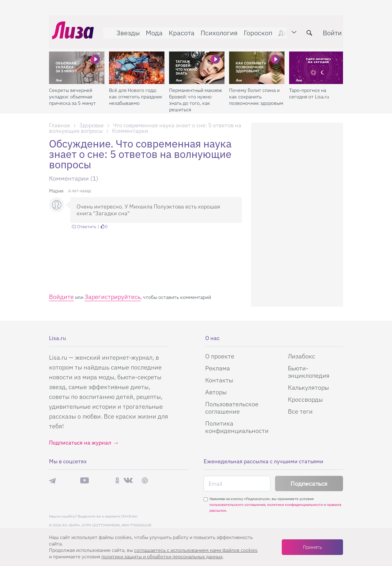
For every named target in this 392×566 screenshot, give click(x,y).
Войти (329, 30)
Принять (312, 547)
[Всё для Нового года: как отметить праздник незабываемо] (137, 62)
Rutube (102, 481)
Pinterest (145, 481)
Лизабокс (302, 356)
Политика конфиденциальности (237, 427)
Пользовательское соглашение (232, 408)
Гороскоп (255, 30)
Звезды (125, 30)
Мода (151, 30)
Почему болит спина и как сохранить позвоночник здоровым (256, 90)
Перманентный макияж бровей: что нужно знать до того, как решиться (196, 94)
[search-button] (306, 30)
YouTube (85, 480)
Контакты (219, 380)
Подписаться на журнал (80, 443)
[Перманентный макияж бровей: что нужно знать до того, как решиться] (197, 62)
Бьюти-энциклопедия (309, 372)
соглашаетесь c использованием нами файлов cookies (196, 550)
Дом (282, 30)
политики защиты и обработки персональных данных (162, 556)
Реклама (218, 368)
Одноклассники (117, 480)
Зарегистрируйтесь (113, 297)
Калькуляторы (308, 387)
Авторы (216, 392)
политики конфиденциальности (295, 505)
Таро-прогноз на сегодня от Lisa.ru (309, 87)
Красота (179, 30)
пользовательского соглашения (237, 505)
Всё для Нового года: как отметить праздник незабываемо (136, 90)
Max (68, 481)
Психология (216, 30)
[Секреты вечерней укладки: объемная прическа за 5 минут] (77, 62)
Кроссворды (305, 399)
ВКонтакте (128, 480)
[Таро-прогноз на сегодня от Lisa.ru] (317, 62)
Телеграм (52, 480)
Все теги (300, 411)
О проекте (220, 356)
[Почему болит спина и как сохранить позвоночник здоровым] (257, 62)
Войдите (61, 297)
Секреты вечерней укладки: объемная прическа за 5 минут (72, 90)
